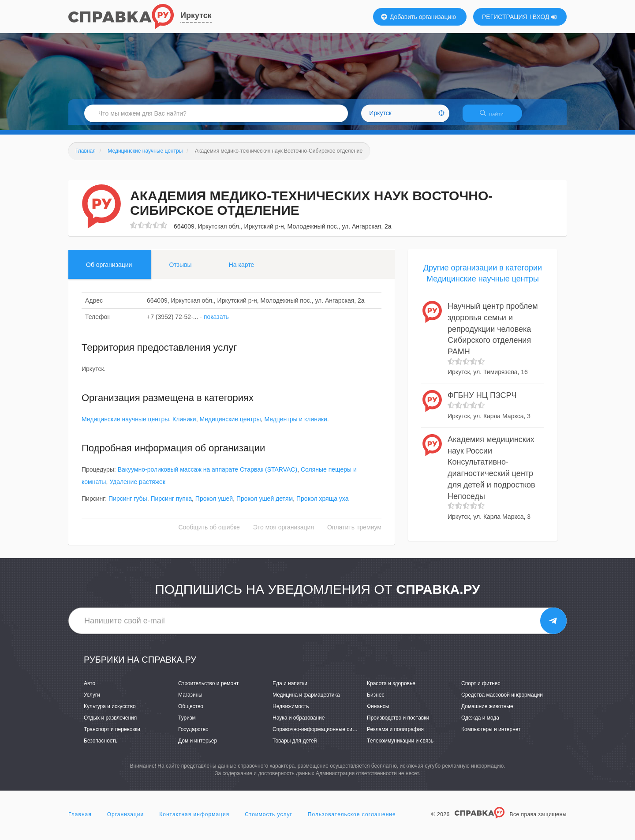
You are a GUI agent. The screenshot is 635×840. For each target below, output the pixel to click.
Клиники (184, 424)
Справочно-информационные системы (320, 735)
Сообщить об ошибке (209, 533)
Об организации (109, 270)
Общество (191, 712)
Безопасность (101, 746)
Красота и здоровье (391, 689)
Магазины (190, 700)
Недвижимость (291, 712)
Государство (193, 735)
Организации (126, 820)
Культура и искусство (110, 712)
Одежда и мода (480, 723)
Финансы (378, 712)
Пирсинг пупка (171, 504)
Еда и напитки (290, 689)
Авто (90, 689)
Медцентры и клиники (295, 424)
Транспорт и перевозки (112, 735)
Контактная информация (194, 820)
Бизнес (375, 700)
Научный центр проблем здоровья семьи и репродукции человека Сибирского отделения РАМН (493, 334)
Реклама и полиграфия (395, 735)
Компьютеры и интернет (491, 735)
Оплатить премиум (354, 533)
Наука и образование (299, 723)
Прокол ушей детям (265, 504)
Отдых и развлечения (110, 723)
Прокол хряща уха (323, 504)
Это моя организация (284, 533)
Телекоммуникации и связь (400, 746)
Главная (80, 820)
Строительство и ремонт (208, 689)
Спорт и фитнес (481, 689)
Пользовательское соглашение (352, 820)
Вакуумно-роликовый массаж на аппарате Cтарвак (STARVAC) (208, 475)
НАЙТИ (496, 117)
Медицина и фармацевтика (306, 700)
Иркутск (196, 15)
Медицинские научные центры (125, 424)
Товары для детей (295, 746)
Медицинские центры (230, 424)
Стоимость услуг (269, 820)
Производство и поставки (398, 723)
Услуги (92, 700)
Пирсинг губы (128, 504)
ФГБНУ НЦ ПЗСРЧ (482, 401)
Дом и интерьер (198, 746)
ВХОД (545, 17)
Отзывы (180, 270)
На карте (242, 270)
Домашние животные (487, 712)
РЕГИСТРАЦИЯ (505, 17)
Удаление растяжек (137, 487)
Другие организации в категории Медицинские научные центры (483, 279)
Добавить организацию (418, 17)
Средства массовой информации (502, 700)
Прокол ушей (214, 504)
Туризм (187, 723)
